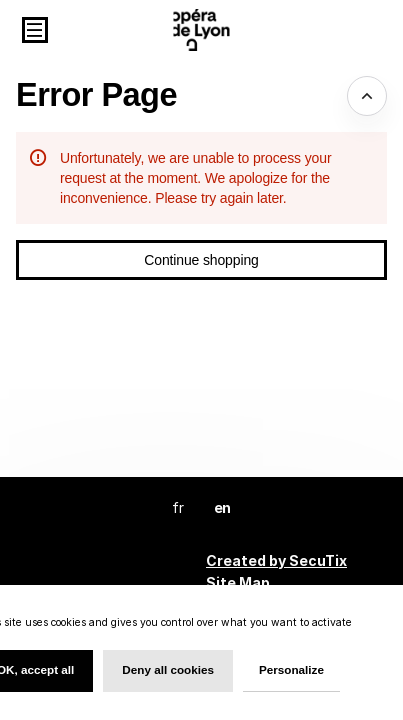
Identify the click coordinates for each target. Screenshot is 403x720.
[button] (35, 30)
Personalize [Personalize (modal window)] (291, 669)
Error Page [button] (96, 95)
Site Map (238, 582)
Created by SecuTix (276, 560)
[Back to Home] (201, 30)
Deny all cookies (168, 669)
